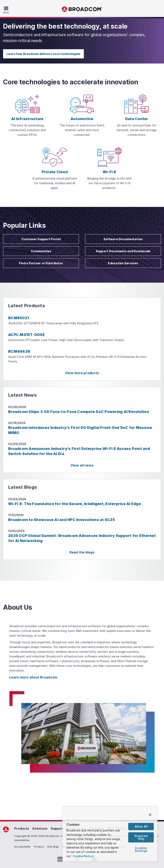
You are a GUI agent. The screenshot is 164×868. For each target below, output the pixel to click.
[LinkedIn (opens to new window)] (60, 859)
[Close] (150, 815)
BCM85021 (19, 318)
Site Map (53, 847)
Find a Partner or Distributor (41, 263)
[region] (110, 834)
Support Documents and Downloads (123, 251)
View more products (82, 373)
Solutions (40, 828)
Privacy (39, 847)
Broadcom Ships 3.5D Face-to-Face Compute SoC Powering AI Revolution (79, 412)
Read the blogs (82, 552)
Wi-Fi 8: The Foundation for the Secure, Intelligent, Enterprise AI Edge (75, 504)
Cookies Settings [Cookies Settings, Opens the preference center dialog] (141, 849)
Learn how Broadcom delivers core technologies (43, 54)
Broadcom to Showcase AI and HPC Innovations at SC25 (62, 520)
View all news (82, 465)
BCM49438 (19, 351)
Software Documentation (123, 239)
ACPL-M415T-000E (26, 335)
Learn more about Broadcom (33, 677)
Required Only (141, 837)
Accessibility (22, 847)
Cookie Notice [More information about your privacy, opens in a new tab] (83, 856)
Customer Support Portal (41, 239)
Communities (41, 251)
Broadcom (82, 9)
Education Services (123, 263)
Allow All (141, 826)
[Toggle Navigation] (7, 10)
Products (22, 828)
